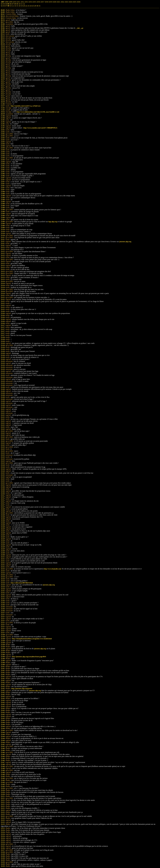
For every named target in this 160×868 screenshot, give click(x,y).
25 (33, 6)
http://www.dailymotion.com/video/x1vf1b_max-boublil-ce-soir (38, 112)
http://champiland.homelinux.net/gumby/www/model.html (32, 639)
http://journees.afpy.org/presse (22, 689)
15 (17, 6)
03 (4, 6)
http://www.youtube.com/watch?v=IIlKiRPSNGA (40, 128)
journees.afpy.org (125, 242)
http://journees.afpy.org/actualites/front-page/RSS (29, 657)
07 (6, 6)
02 (2, 6)
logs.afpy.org (53, 222)
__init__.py (79, 28)
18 (20, 6)
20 (24, 6)
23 (28, 6)
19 (22, 6)
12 (13, 6)
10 (11, 6)
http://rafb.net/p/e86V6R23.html (22, 583)
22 (26, 6)
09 (8, 6)
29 (35, 6)
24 (31, 6)
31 (40, 6)
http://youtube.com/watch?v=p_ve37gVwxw (26, 106)
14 (15, 6)
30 (37, 6)
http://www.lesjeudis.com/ (53, 569)
